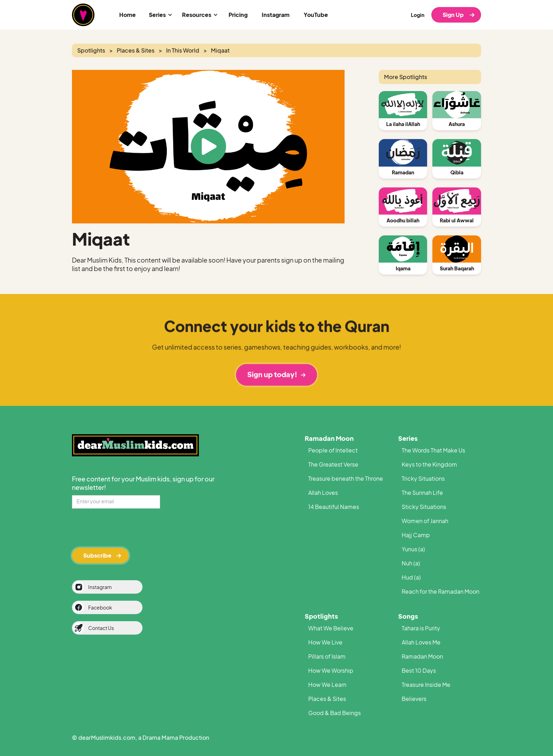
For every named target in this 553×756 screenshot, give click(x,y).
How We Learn (327, 685)
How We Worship (331, 670)
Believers (414, 699)
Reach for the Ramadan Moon (440, 591)
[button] (159, 15)
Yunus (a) (413, 549)
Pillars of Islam (327, 656)
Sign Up (453, 15)
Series (408, 438)
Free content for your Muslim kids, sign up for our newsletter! (143, 483)
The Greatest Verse (333, 464)
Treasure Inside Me (426, 685)
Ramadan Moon (329, 438)
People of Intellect (333, 450)
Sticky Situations (424, 507)
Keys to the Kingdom (429, 464)
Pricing (238, 15)
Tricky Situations (423, 478)
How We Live (325, 642)
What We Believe (331, 628)
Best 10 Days (419, 670)
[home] (83, 15)
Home (127, 15)
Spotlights (321, 616)
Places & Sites (327, 699)
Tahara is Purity (421, 628)
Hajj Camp (416, 535)
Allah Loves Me (421, 642)
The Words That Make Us (433, 450)
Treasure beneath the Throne (346, 478)
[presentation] (126, 527)
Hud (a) (411, 577)
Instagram (276, 15)
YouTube (316, 15)
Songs (408, 616)
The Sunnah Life (422, 493)
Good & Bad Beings (335, 713)
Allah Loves (323, 493)
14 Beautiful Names (334, 507)
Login (418, 15)
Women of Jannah (425, 521)
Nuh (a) (411, 563)
